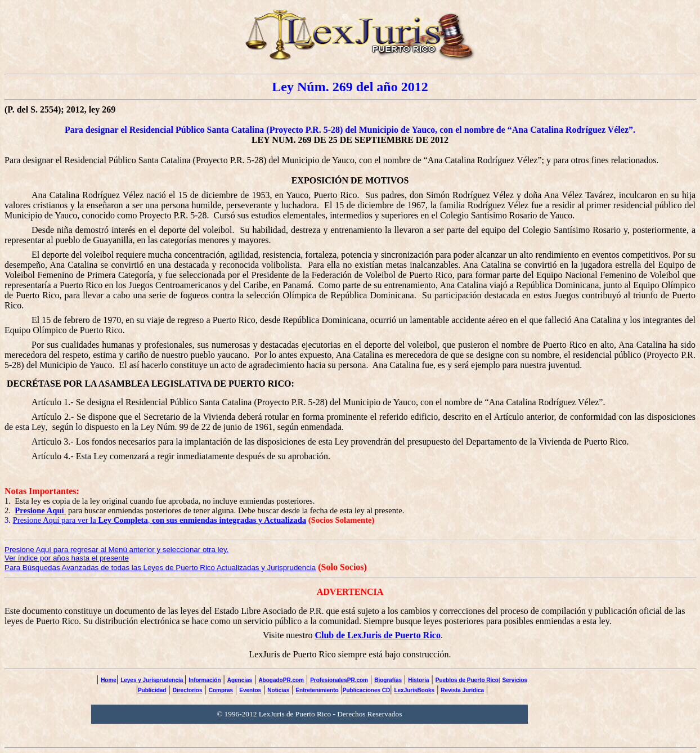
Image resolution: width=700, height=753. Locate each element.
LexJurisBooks (414, 690)
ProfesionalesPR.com (339, 680)
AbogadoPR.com (281, 680)
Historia (418, 680)
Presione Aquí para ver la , (160, 520)
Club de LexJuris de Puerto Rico (378, 635)
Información (205, 680)
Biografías (388, 680)
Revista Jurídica (462, 690)
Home (109, 680)
